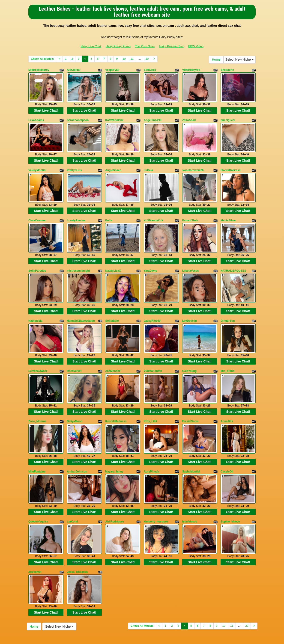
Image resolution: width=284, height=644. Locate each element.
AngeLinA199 (153, 117)
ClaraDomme (37, 211)
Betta (109, 211)
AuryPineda (151, 446)
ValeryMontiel (37, 164)
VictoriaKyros (191, 70)
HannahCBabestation (81, 305)
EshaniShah (190, 211)
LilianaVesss (191, 258)
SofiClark (150, 70)
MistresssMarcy (39, 70)
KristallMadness (116, 399)
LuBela (148, 164)
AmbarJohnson (77, 446)
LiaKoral (72, 493)
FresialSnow (190, 399)
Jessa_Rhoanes (77, 540)
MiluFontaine (37, 446)
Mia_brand (227, 352)
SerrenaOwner (38, 352)
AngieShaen (113, 164)
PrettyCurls (74, 164)
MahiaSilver (228, 211)
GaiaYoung (189, 352)
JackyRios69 (152, 305)
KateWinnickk (114, 117)
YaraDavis (150, 258)
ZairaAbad (189, 117)
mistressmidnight (78, 258)
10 (124, 59)
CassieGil (227, 446)
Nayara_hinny (114, 446)
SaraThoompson (78, 117)
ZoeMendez (113, 352)
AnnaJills (227, 399)
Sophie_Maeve (230, 493)
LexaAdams (36, 117)
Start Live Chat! (46, 107)
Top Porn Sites (145, 46)
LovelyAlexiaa (76, 211)
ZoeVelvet (35, 540)
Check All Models (42, 59)
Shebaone (227, 70)
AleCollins (74, 70)
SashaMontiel (191, 446)
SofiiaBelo (112, 305)
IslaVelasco (190, 493)
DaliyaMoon (75, 399)
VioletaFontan (153, 352)
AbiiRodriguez (115, 493)
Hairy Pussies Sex (171, 46)
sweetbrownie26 (193, 164)
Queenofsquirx (38, 493)
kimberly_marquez (156, 493)
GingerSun (228, 305)
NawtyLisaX (113, 258)
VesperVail (112, 70)
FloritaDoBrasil (230, 164)
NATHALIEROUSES (233, 258)
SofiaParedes (37, 258)
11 (132, 59)
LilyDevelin (190, 305)
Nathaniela (35, 305)
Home (216, 59)
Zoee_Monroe (37, 399)
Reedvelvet (74, 352)
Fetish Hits (142, 637)
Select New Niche (239, 59)
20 (147, 59)
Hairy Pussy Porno (118, 46)
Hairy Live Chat (91, 46)
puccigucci (228, 117)
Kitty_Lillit (150, 399)
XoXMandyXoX (154, 211)
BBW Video (196, 46)
